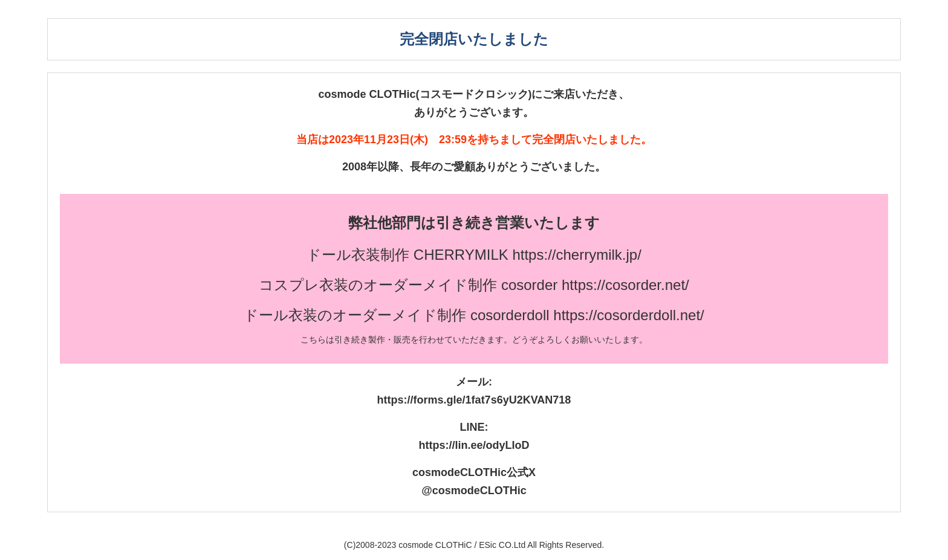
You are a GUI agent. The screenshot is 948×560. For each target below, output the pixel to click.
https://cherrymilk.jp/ (576, 255)
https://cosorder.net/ (625, 285)
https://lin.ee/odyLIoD (474, 445)
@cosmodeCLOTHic (474, 491)
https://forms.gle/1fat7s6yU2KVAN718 (474, 400)
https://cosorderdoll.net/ (628, 315)
